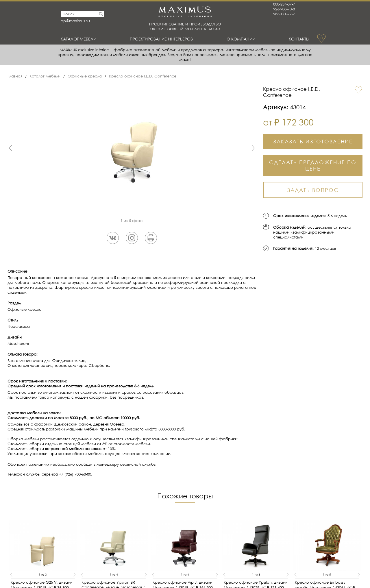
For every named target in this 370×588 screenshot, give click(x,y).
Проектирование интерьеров (163, 39)
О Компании (242, 39)
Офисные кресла (85, 76)
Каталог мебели (80, 39)
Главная (15, 76)
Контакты (298, 39)
